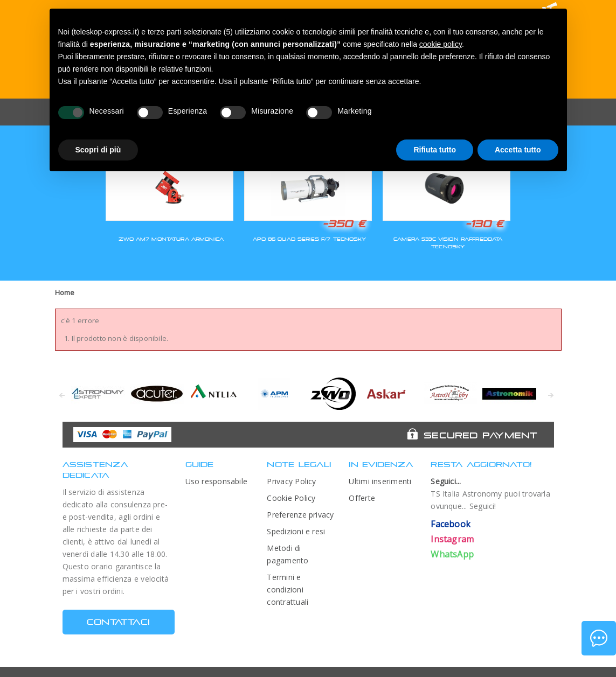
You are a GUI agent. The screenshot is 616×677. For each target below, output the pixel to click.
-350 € (344, 224)
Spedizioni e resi (296, 531)
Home (65, 292)
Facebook (451, 524)
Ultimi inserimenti (380, 481)
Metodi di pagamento (288, 554)
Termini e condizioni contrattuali (288, 589)
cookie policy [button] (441, 44)
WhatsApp (452, 554)
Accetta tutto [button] (518, 150)
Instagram (452, 539)
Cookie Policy (291, 498)
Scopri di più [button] (98, 150)
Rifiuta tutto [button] (435, 150)
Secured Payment (480, 435)
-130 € (485, 224)
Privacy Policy (291, 481)
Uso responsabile (217, 481)
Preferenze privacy (300, 515)
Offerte (362, 498)
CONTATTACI (118, 622)
